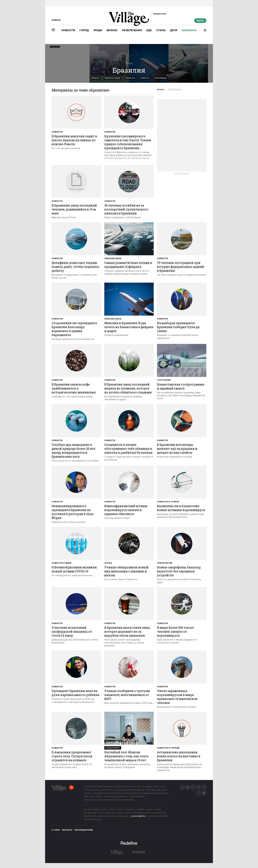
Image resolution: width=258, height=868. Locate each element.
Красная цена (113, 258)
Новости (68, 30)
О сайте (56, 830)
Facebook (201, 793)
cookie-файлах (138, 816)
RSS (206, 787)
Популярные (175, 89)
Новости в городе (168, 748)
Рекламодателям (84, 830)
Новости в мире (112, 78)
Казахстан (130, 78)
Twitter (190, 787)
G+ (195, 787)
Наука (108, 563)
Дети (174, 30)
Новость (95, 78)
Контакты (67, 830)
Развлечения (132, 30)
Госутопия (164, 380)
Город (84, 30)
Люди (98, 30)
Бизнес (112, 30)
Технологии (165, 563)
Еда (149, 30)
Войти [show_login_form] (200, 21)
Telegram (201, 787)
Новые (161, 89)
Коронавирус (160, 78)
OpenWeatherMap (125, 800)
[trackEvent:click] (76, 123)
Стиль (161, 30)
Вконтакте (184, 787)
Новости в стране (168, 502)
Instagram (206, 793)
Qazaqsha (189, 30)
